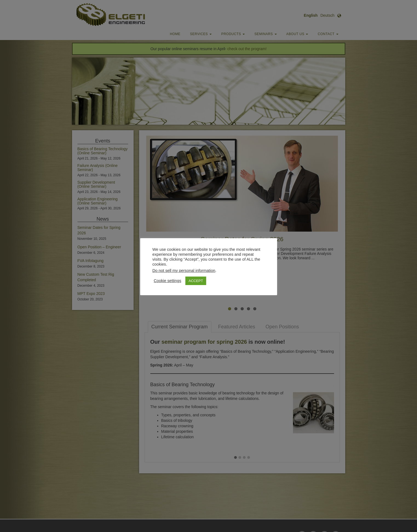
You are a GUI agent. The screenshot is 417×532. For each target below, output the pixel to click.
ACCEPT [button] (196, 281)
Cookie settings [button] (168, 281)
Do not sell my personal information (184, 271)
